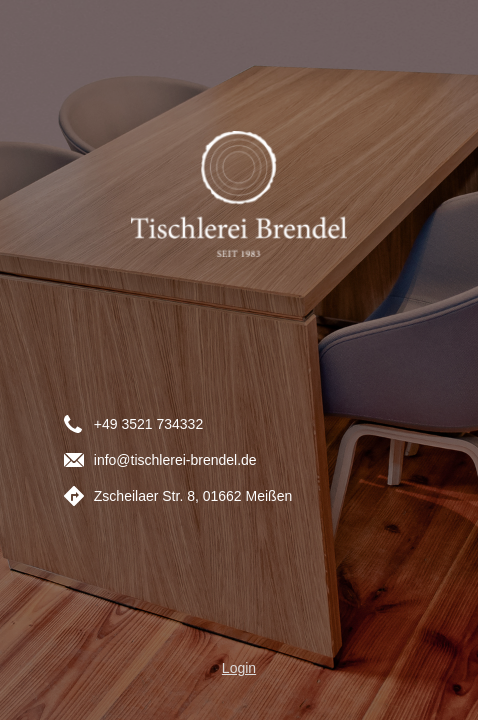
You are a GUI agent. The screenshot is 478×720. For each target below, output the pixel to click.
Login (239, 668)
